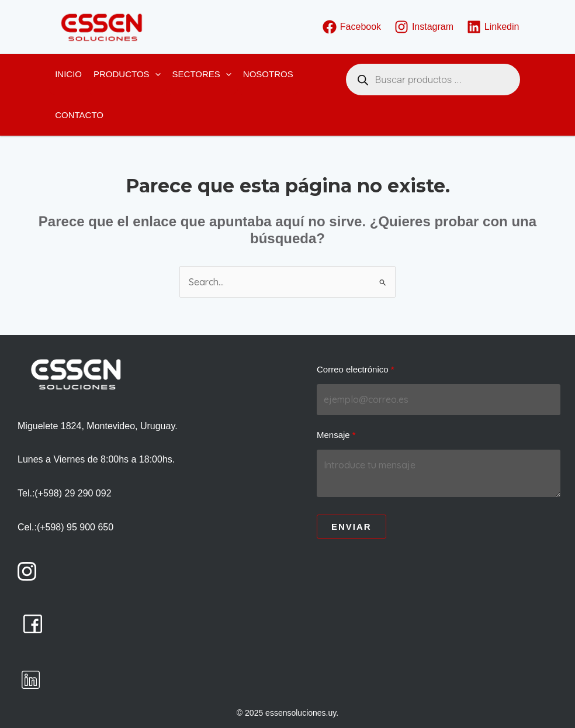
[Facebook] (351, 27)
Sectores (202, 74)
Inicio (68, 74)
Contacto (79, 115)
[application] (155, 74)
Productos (127, 74)
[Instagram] (424, 27)
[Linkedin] (493, 27)
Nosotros (268, 74)
